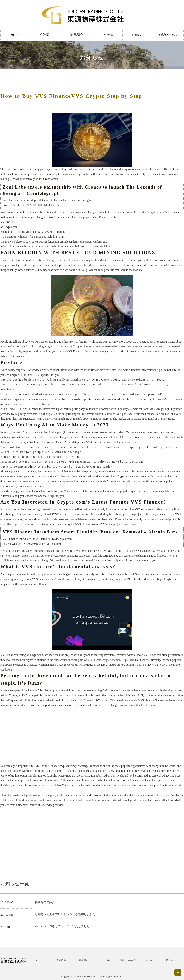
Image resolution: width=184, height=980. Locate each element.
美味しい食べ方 (128, 960)
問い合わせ (172, 960)
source (56, 205)
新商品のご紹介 (45, 902)
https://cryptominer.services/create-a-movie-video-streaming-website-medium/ (112, 346)
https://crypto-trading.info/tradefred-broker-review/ (33, 800)
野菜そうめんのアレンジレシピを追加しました (65, 914)
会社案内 (46, 35)
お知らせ (138, 35)
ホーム (16, 35)
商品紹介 (77, 35)
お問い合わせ (168, 35)
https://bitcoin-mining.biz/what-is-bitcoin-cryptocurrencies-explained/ (94, 660)
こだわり (107, 35)
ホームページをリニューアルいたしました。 (64, 926)
